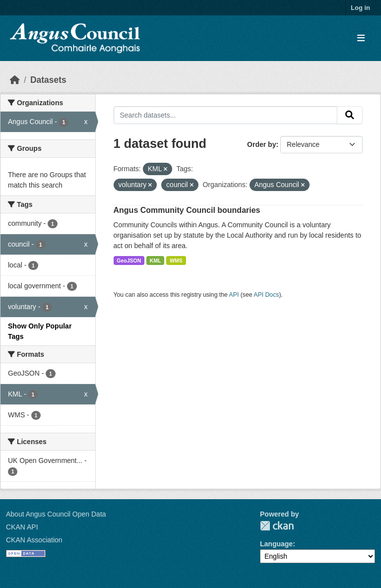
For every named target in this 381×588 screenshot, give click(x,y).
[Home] (15, 80)
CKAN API (22, 527)
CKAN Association (34, 540)
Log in (360, 8)
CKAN (277, 526)
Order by (261, 144)
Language (276, 544)
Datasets (48, 80)
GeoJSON (129, 261)
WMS (176, 261)
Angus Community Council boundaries (187, 210)
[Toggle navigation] (361, 38)
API (234, 295)
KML (156, 261)
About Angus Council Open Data (56, 514)
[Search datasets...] (226, 115)
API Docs (266, 295)
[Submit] (350, 115)
